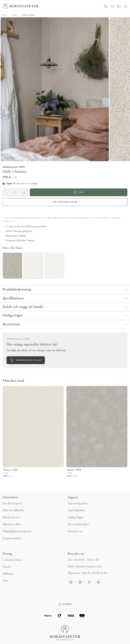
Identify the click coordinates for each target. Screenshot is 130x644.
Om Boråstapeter (12, 504)
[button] (6, 192)
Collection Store (12, 560)
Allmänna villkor (12, 524)
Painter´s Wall (74, 470)
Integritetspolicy (12, 538)
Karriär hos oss (11, 518)
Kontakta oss (75, 531)
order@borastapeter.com (88, 567)
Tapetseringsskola (78, 504)
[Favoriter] (112, 6)
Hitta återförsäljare (78, 524)
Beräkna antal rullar (26, 360)
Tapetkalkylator (76, 511)
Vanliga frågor (75, 518)
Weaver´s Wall (10, 470)
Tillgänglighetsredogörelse (17, 531)
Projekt (7, 567)
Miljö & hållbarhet (13, 511)
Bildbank (8, 574)
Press (5, 581)
